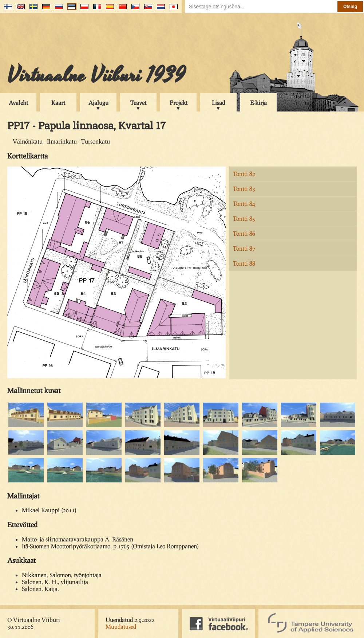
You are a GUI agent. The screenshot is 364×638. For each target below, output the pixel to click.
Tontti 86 (244, 233)
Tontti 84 (244, 203)
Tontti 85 (244, 218)
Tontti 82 (244, 174)
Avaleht (18, 103)
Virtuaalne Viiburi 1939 (96, 75)
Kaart (58, 103)
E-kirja (258, 103)
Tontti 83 (244, 189)
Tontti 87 (244, 248)
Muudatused (121, 627)
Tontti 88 (244, 263)
